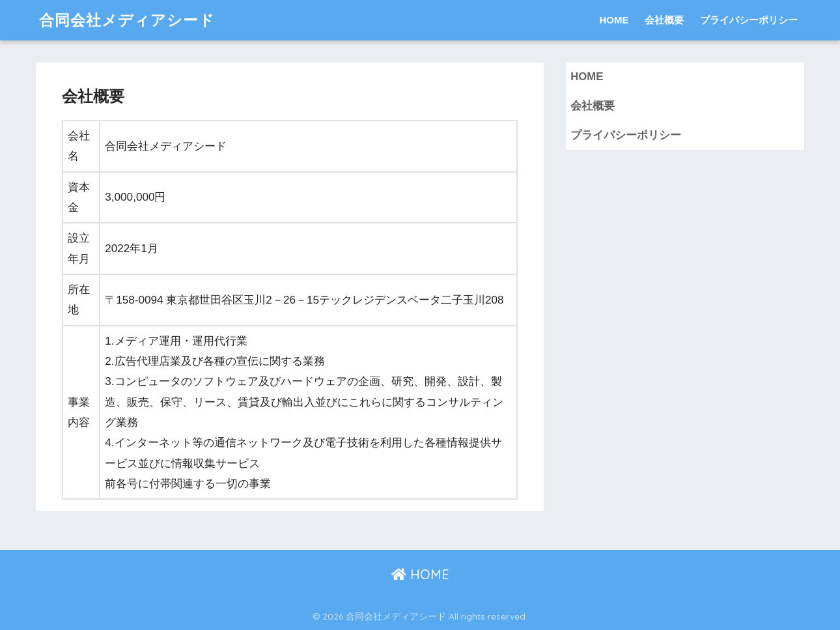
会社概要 (664, 20)
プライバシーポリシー (749, 20)
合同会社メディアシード (127, 20)
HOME (614, 20)
